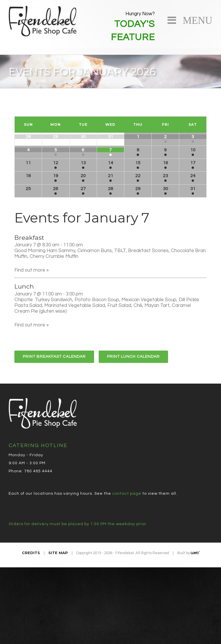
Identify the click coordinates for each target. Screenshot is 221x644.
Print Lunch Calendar (133, 357)
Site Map (58, 553)
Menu (195, 19)
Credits (31, 553)
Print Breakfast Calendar (54, 357)
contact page (127, 494)
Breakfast (29, 237)
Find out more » (32, 270)
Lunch (24, 286)
